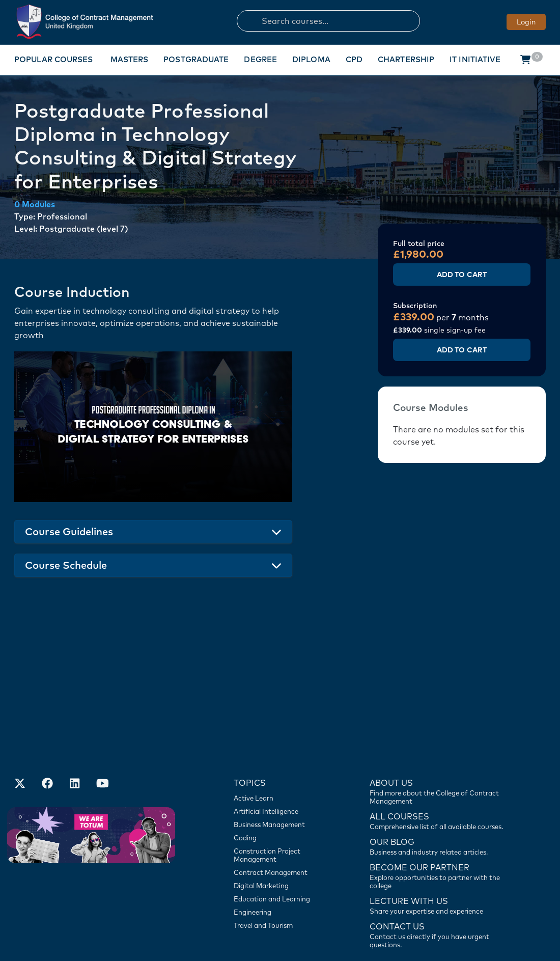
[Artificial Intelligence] (283, 744)
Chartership (406, 59)
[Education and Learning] (283, 832)
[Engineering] (283, 845)
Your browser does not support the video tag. (153, 427)
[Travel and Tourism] (283, 858)
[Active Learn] (283, 731)
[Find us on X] (20, 718)
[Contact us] (437, 779)
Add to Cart (462, 274)
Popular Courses (54, 59)
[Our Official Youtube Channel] (102, 718)
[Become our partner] (437, 808)
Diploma (311, 59)
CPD (354, 59)
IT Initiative (475, 59)
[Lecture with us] (437, 838)
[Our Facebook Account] (47, 718)
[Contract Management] (283, 805)
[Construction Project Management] (283, 788)
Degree (260, 59)
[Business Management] (283, 757)
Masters (130, 59)
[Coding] (283, 771)
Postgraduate (196, 59)
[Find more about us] (437, 724)
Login (526, 22)
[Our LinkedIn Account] (75, 718)
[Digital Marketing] (283, 818)
